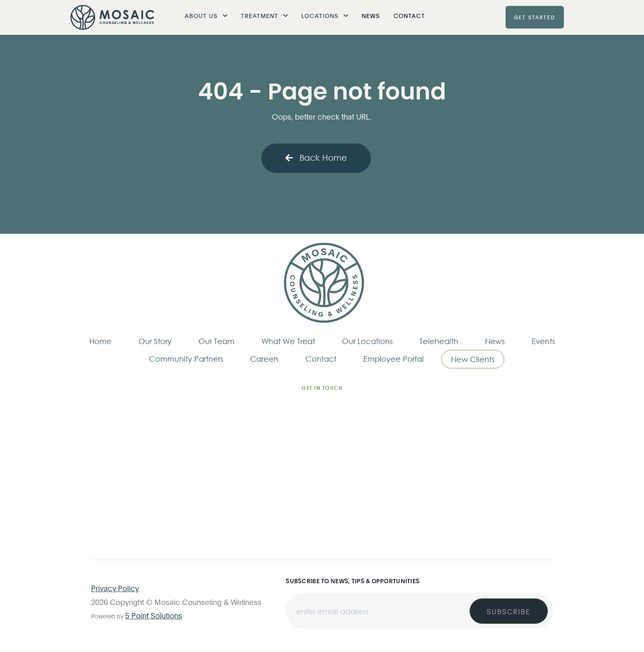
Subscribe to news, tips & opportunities (353, 581)
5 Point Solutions (154, 615)
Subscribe (509, 611)
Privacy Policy (115, 588)
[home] (112, 17)
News (371, 15)
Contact (409, 15)
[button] (206, 16)
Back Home (316, 158)
